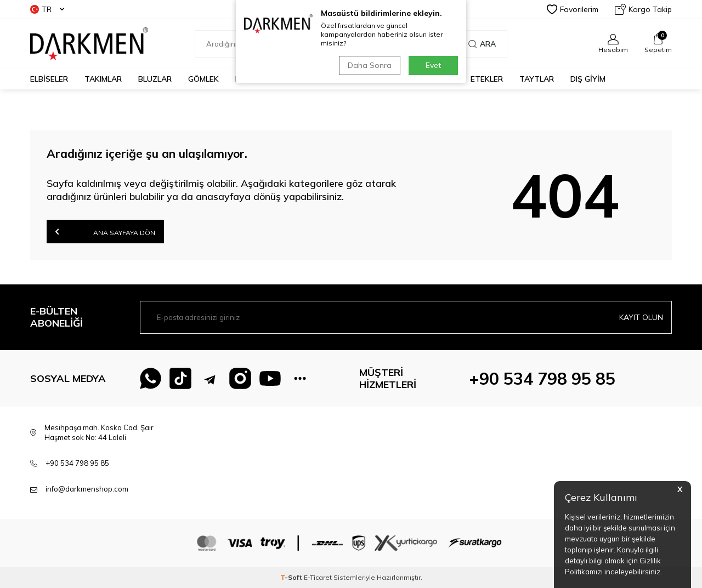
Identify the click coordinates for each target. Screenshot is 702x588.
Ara (482, 44)
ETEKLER (487, 79)
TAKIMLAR (103, 79)
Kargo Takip (643, 9)
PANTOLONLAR (426, 79)
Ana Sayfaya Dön (105, 232)
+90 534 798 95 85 (542, 379)
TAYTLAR (537, 79)
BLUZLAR (155, 79)
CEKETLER (310, 79)
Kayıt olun (641, 317)
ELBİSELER (49, 79)
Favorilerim (573, 9)
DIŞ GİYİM (588, 79)
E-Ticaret (318, 577)
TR (47, 9)
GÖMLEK (203, 79)
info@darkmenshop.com (87, 489)
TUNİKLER (364, 79)
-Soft (292, 577)
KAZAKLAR (255, 79)
